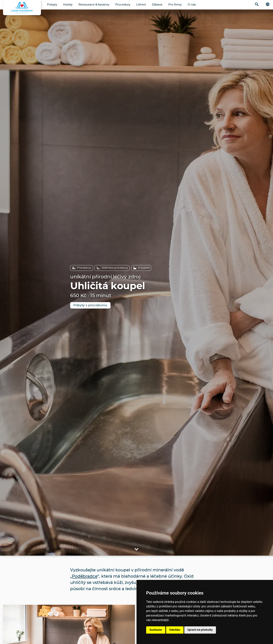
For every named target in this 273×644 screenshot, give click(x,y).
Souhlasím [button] (156, 630)
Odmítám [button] (175, 630)
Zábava (157, 5)
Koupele (141, 268)
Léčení (141, 5)
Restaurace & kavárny (94, 5)
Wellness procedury (112, 268)
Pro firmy (175, 5)
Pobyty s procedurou (90, 305)
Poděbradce (85, 576)
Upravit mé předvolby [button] (200, 630)
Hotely (68, 5)
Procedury (123, 5)
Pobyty (52, 5)
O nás (192, 5)
